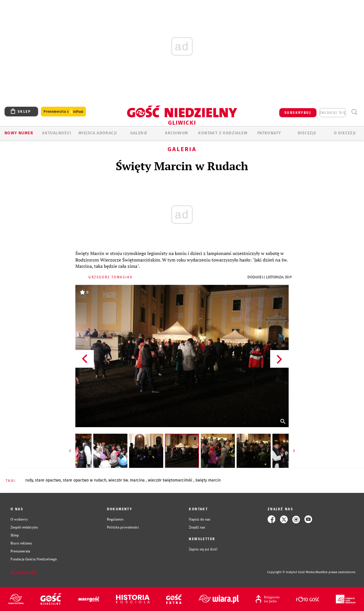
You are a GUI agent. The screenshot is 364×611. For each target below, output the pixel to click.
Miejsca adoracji (98, 133)
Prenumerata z (63, 112)
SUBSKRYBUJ (298, 113)
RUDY (29, 480)
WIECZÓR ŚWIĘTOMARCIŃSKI (171, 480)
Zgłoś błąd (24, 572)
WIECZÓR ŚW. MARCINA (127, 480)
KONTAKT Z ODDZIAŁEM (223, 133)
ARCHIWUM (176, 133)
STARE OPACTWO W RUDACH (85, 480)
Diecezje (307, 133)
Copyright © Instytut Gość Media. (291, 572)
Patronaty (269, 133)
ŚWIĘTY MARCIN (208, 480)
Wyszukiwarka (354, 112)
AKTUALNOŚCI (57, 133)
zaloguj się (333, 113)
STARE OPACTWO (48, 480)
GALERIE (139, 133)
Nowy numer (19, 133)
